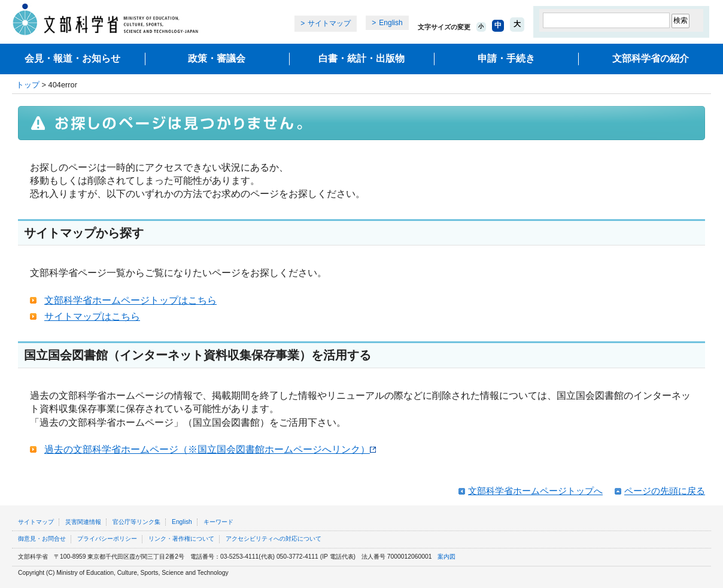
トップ (28, 85)
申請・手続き (506, 58)
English (391, 23)
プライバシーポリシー (107, 539)
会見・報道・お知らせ (72, 58)
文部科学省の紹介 (651, 58)
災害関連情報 (83, 522)
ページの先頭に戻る (665, 491)
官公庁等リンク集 (136, 522)
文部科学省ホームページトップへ (535, 491)
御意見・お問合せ (42, 539)
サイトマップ (329, 23)
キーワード (218, 522)
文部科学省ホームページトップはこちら (130, 300)
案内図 (446, 557)
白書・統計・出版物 (361, 58)
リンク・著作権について (181, 539)
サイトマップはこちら (92, 316)
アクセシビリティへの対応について (274, 539)
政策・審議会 (217, 58)
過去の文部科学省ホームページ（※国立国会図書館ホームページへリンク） (210, 449)
